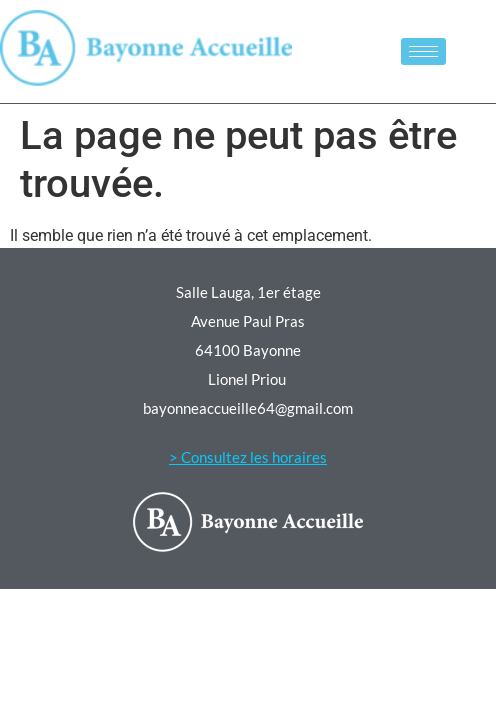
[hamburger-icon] (423, 51)
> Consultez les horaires (248, 457)
